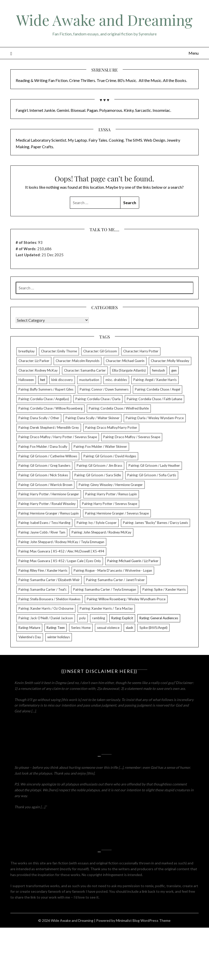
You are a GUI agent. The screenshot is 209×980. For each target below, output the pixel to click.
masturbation (89, 380)
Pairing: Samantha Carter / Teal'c (43, 589)
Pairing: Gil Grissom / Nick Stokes (43, 475)
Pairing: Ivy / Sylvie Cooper (97, 523)
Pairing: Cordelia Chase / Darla (98, 399)
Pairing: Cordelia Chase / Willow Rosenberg (50, 408)
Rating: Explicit (122, 618)
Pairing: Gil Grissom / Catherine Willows (48, 456)
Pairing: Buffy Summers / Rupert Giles (46, 389)
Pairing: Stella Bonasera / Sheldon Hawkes (49, 599)
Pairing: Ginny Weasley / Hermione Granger (111, 485)
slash (129, 628)
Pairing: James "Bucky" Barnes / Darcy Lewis (155, 523)
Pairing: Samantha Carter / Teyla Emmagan (105, 589)
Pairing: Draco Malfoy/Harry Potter (111, 428)
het (43, 380)
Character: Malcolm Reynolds (78, 361)
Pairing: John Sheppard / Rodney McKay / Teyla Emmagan (61, 542)
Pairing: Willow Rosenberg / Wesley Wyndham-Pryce (126, 599)
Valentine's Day (30, 637)
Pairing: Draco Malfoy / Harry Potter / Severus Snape (58, 437)
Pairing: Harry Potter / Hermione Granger (49, 494)
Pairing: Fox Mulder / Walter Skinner (100, 446)
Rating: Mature (29, 628)
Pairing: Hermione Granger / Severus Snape (117, 513)
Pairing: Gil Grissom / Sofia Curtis (152, 475)
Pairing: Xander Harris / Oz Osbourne (46, 608)
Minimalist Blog (128, 920)
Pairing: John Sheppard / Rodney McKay (101, 532)
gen (174, 370)
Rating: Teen (56, 628)
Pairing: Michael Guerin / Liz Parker (133, 561)
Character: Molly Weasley (170, 361)
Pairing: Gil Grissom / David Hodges (110, 456)
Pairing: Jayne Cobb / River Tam (42, 532)
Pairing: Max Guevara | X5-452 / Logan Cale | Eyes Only (60, 561)
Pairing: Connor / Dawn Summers (104, 389)
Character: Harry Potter (141, 351)
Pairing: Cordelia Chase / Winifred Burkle (119, 408)
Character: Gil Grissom (100, 351)
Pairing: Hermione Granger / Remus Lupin (49, 513)
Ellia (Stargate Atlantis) (129, 370)
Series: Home (81, 628)
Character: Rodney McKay (38, 370)
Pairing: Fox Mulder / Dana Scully (43, 446)
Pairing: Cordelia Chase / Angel (158, 389)
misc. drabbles (116, 380)
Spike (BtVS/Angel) (153, 628)
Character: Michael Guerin (125, 361)
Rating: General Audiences (159, 618)
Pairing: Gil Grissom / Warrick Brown (45, 485)
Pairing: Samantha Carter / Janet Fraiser (115, 580)
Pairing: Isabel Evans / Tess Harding (44, 523)
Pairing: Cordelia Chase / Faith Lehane (154, 399)
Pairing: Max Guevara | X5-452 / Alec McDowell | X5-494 (61, 551)
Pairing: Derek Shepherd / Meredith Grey (49, 428)
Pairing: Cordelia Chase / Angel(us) (44, 399)
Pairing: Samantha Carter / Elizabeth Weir (49, 580)
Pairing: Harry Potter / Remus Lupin (111, 494)
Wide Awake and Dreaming (104, 20)
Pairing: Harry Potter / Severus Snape (110, 504)
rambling (99, 618)
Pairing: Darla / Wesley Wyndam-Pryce (155, 418)
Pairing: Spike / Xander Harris (164, 589)
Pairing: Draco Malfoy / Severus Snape (132, 437)
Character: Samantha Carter (85, 370)
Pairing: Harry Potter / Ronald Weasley (47, 504)
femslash (159, 370)
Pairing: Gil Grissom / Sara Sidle (98, 475)
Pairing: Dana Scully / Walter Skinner (92, 418)
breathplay (27, 351)
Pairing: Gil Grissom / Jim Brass (99, 465)
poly (82, 618)
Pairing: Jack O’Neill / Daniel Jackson (46, 618)
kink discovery (62, 380)
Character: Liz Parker (34, 361)
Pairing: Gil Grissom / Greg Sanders (44, 465)
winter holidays (59, 637)
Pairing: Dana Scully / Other (39, 418)
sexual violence (108, 628)
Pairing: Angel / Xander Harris (155, 380)
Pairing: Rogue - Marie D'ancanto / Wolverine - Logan (113, 570)
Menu (194, 53)
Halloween (26, 380)
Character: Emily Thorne (59, 351)
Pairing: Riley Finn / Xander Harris (43, 570)
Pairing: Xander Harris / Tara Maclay (106, 608)
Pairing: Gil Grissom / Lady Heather (154, 465)
